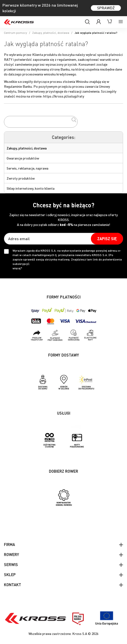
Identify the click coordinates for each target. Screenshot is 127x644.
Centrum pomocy (15, 33)
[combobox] (41, 122)
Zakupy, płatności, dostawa (51, 33)
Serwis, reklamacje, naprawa (28, 168)
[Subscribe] (107, 239)
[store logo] (19, 22)
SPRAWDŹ (106, 8)
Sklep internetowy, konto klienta (31, 188)
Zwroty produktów (21, 178)
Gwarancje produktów (23, 158)
